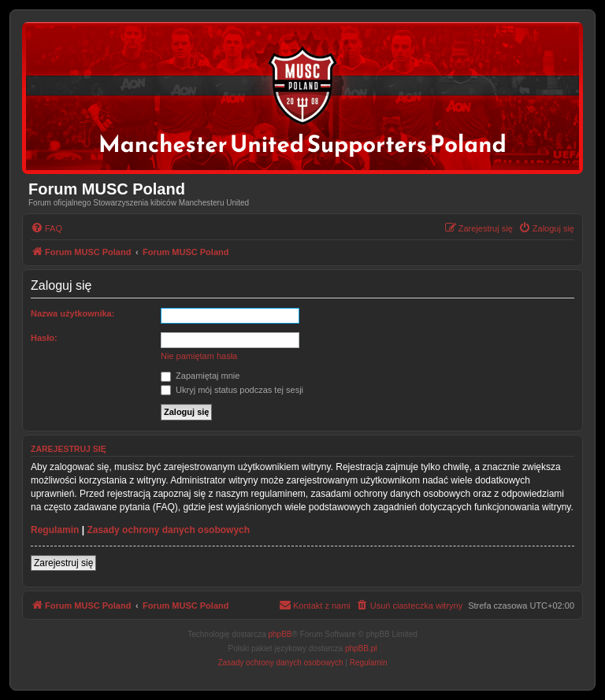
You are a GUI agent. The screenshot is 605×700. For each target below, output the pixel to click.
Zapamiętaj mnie (200, 376)
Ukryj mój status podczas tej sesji (232, 390)
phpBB (280, 634)
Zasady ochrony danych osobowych (168, 530)
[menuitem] (46, 228)
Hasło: (44, 338)
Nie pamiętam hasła (199, 356)
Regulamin (55, 530)
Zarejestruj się (63, 563)
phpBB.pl (361, 648)
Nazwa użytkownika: (72, 313)
